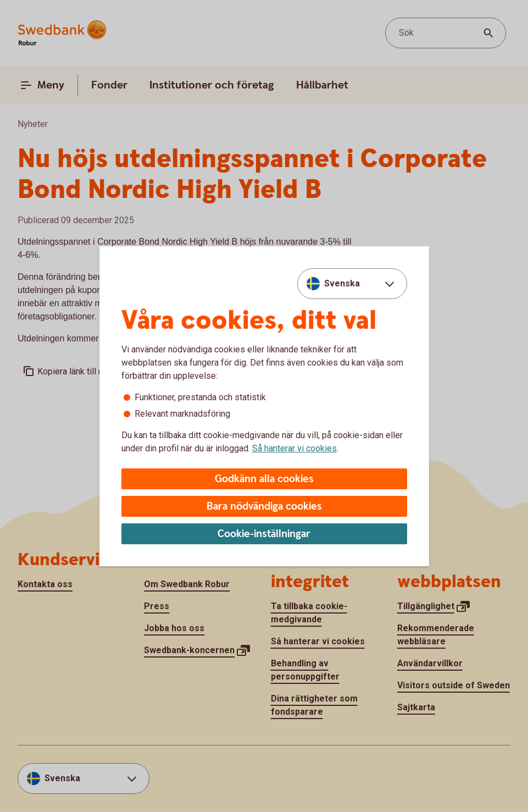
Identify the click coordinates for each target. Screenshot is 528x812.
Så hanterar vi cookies (294, 448)
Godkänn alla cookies (264, 479)
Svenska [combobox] (342, 283)
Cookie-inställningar (264, 534)
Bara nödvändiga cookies (264, 507)
